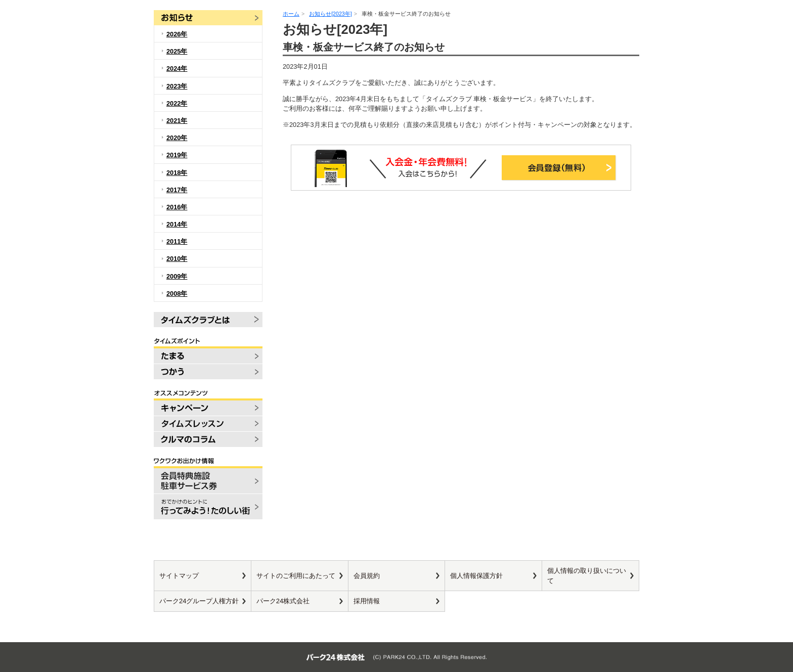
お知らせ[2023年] (331, 14)
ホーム (291, 14)
